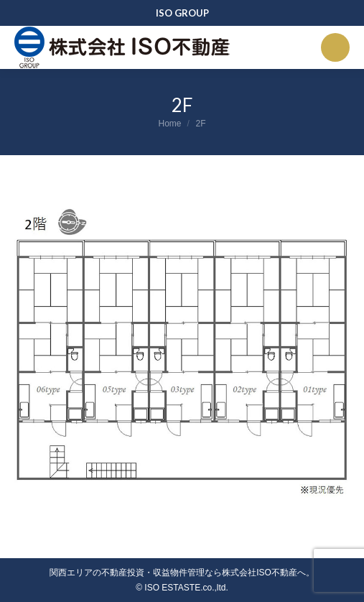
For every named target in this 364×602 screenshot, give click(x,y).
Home (169, 124)
